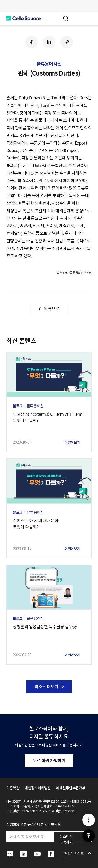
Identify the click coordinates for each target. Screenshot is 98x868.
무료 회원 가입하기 (49, 761)
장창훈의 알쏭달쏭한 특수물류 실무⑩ (45, 627)
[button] (23, 19)
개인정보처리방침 (38, 788)
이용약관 (13, 788)
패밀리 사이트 (74, 853)
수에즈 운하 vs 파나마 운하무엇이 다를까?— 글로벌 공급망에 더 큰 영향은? (41, 524)
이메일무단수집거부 (71, 788)
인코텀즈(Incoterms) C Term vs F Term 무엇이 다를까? (48, 417)
